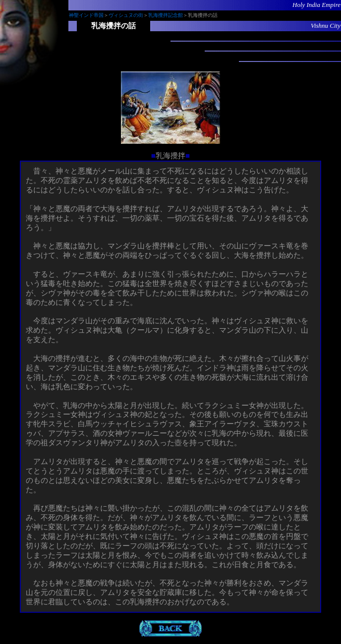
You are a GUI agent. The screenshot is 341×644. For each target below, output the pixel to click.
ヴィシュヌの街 (126, 15)
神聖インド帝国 (86, 15)
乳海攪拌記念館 (166, 15)
